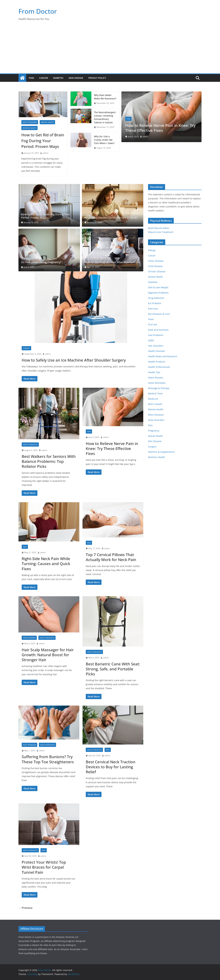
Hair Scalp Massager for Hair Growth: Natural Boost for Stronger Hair (48, 655)
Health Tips (154, 372)
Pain (31, 78)
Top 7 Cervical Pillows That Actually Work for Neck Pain (111, 557)
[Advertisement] (110, 49)
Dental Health (155, 277)
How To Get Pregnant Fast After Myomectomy (112, 262)
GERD (151, 340)
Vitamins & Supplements (161, 452)
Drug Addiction (156, 298)
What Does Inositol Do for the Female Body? (111, 218)
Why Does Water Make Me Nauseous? (105, 97)
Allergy (152, 250)
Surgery (26, 348)
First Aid (152, 324)
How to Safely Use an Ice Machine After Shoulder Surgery (74, 360)
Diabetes (58, 78)
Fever (151, 319)
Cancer (44, 78)
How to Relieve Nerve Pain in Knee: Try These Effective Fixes (160, 128)
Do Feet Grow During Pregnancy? (41, 262)
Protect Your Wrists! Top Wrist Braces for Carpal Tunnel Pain (44, 867)
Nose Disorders (156, 420)
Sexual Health (155, 436)
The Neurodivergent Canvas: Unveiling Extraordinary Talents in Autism (105, 117)
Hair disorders (29, 638)
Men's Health (155, 404)
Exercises (153, 309)
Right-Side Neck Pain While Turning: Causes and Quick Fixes (46, 564)
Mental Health (47, 122)
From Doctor (38, 11)
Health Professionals (159, 367)
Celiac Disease (156, 261)
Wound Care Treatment (161, 232)
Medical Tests (155, 393)
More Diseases (156, 415)
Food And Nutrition (158, 330)
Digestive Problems (158, 293)
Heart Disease (156, 378)
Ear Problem (155, 303)
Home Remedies (157, 383)
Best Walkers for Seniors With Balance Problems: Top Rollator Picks (49, 461)
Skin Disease (76, 78)
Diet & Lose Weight (158, 287)
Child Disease (155, 266)
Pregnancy (154, 431)
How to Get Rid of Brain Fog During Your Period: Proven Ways (43, 141)
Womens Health (29, 128)
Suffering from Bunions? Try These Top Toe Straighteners (48, 759)
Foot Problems (29, 745)
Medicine (153, 399)
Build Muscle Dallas (159, 228)
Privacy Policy (97, 78)
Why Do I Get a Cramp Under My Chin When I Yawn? (104, 140)
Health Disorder (30, 122)
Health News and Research (163, 356)
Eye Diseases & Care (159, 314)
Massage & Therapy (159, 388)
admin (46, 153)
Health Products (30, 445)
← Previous (25, 908)
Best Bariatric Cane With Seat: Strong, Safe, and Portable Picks (113, 669)
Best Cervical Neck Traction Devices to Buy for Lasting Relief (111, 767)
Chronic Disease (157, 271)
